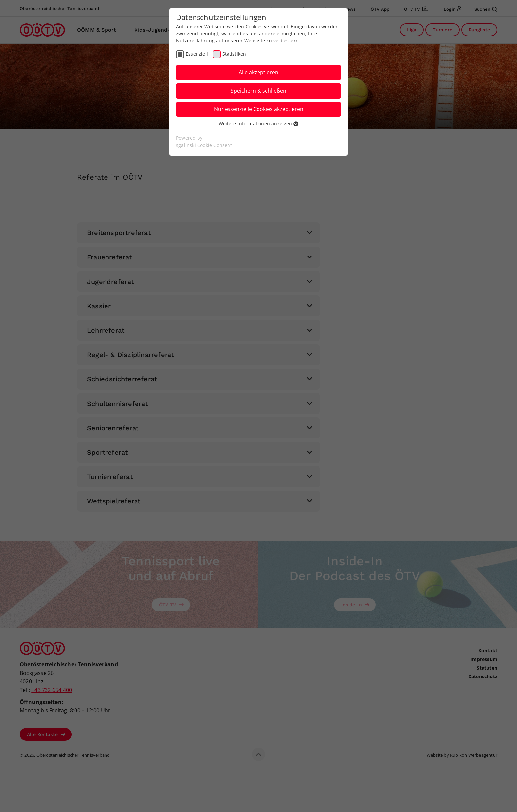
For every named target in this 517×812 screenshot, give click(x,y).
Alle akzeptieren (258, 72)
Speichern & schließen (258, 91)
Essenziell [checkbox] (197, 54)
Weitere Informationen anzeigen (258, 123)
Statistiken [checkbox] (234, 54)
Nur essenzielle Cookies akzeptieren (259, 109)
